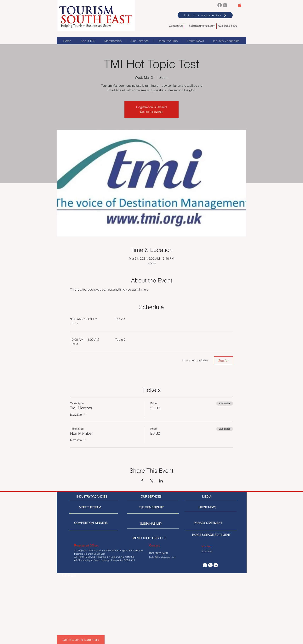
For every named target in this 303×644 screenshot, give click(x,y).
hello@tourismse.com (202, 26)
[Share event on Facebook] (142, 481)
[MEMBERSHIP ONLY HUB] (153, 538)
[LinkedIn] (225, 5)
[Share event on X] (152, 481)
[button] (240, 5)
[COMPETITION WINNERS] (92, 523)
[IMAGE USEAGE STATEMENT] (212, 535)
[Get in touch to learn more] (81, 640)
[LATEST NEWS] (212, 507)
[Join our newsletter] (205, 15)
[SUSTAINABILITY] (153, 524)
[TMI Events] (82, 576)
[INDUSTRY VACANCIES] (92, 496)
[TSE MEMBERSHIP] (152, 507)
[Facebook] (220, 5)
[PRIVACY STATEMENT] (214, 523)
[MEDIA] (218, 496)
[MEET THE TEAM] (97, 507)
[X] (210, 565)
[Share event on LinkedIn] (161, 481)
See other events (152, 112)
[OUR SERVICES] (153, 496)
